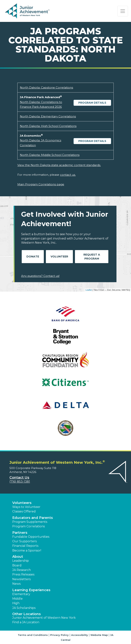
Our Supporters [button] (24, 541)
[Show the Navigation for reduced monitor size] (123, 11)
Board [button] (17, 565)
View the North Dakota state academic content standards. (59, 165)
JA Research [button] (22, 570)
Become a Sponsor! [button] (27, 550)
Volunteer (59, 257)
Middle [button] (17, 599)
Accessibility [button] (80, 635)
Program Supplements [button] (30, 522)
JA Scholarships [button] (24, 608)
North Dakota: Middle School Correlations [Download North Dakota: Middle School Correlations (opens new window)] (50, 155)
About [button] (18, 557)
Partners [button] (20, 533)
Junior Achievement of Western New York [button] (44, 618)
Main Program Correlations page (41, 184)
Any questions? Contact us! (40, 276)
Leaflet (89, 290)
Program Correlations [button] (29, 526)
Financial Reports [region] (25, 546)
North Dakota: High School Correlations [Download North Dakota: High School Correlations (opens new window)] (48, 126)
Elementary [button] (21, 594)
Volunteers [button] (22, 503)
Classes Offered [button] (24, 511)
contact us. (68, 175)
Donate (33, 257)
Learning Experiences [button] (31, 590)
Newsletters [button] (21, 579)
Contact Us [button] (19, 478)
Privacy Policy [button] (59, 635)
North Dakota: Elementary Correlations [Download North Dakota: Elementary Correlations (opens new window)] (48, 116)
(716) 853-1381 (20, 482)
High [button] (16, 603)
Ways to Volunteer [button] (26, 507)
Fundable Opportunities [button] (31, 537)
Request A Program (92, 257)
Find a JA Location (26, 622)
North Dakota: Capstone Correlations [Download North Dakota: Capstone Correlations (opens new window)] (46, 87)
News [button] (16, 584)
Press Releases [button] (23, 574)
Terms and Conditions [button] (33, 635)
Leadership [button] (21, 561)
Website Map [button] (99, 635)
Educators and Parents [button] (33, 518)
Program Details (92, 103)
